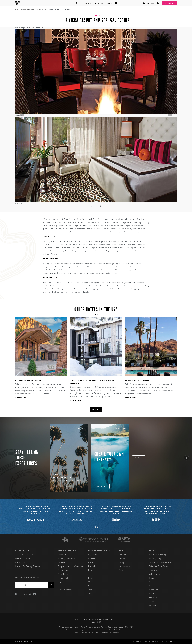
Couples (122, 554)
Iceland (91, 566)
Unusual (153, 605)
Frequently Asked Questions (71, 566)
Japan (91, 574)
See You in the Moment (160, 562)
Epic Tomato (136, 641)
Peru (90, 586)
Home (17, 10)
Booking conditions (67, 558)
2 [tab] (97, 527)
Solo (121, 570)
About (110, 3)
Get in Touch (21, 562)
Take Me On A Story (159, 566)
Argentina (93, 554)
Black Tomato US (169, 641)
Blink (152, 582)
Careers (61, 562)
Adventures (154, 574)
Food (151, 594)
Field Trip (154, 590)
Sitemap (61, 586)
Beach (152, 578)
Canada (91, 558)
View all (96, 409)
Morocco (92, 582)
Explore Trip (61, 486)
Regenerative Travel (67, 582)
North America (35, 10)
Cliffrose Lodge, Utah (28, 380)
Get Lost (153, 598)
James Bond (155, 570)
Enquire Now (169, 3)
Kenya (91, 578)
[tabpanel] (40, 360)
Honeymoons (125, 566)
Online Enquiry (65, 570)
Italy (90, 570)
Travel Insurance (65, 590)
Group (122, 562)
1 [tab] (95, 527)
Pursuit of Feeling (158, 554)
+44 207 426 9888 (147, 3)
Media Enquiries (23, 558)
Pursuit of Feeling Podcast (28, 566)
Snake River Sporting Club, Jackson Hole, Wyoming (94, 382)
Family (122, 558)
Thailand (92, 590)
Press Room (63, 574)
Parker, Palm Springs (137, 380)
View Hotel (21, 398)
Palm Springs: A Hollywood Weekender (67, 479)
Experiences (99, 3)
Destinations (85, 3)
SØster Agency (152, 641)
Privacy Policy (64, 578)
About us (62, 554)
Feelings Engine (156, 558)
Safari (152, 601)
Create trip (102, 486)
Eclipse (153, 586)
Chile (91, 562)
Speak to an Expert (24, 554)
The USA (44, 10)
